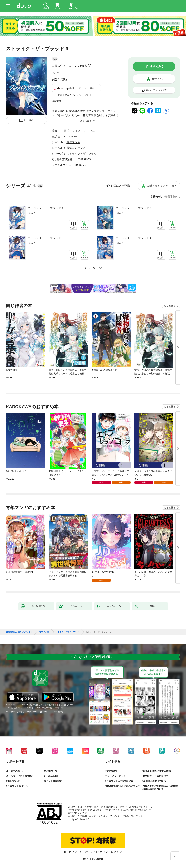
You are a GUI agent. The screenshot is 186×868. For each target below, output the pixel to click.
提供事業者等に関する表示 (157, 771)
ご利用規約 (111, 771)
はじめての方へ (14, 771)
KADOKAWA (72, 137)
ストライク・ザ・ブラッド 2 (134, 208)
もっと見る (170, 306)
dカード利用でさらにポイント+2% (70, 95)
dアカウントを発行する (79, 852)
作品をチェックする (157, 90)
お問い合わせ (13, 781)
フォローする (90, 66)
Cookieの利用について (155, 781)
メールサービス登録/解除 (19, 776)
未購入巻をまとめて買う (162, 186)
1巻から (156, 197)
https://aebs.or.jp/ (80, 819)
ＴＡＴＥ (71, 66)
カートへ (157, 79)
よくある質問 (51, 776)
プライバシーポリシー (117, 776)
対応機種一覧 (51, 771)
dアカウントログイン (17, 786)
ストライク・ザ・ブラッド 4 (134, 238)
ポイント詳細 (87, 88)
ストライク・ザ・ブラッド (83, 154)
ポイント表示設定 (53, 781)
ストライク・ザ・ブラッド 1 (46, 208)
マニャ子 (95, 131)
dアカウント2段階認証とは (119, 781)
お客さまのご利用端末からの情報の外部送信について (160, 788)
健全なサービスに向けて (155, 776)
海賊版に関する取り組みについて (122, 786)
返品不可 (56, 101)
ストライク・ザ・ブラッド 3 (46, 238)
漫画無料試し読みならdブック (19, 632)
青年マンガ (73, 142)
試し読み (29, 120)
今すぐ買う (157, 66)
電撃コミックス (76, 148)
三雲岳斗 (57, 66)
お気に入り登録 (120, 186)
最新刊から (172, 197)
